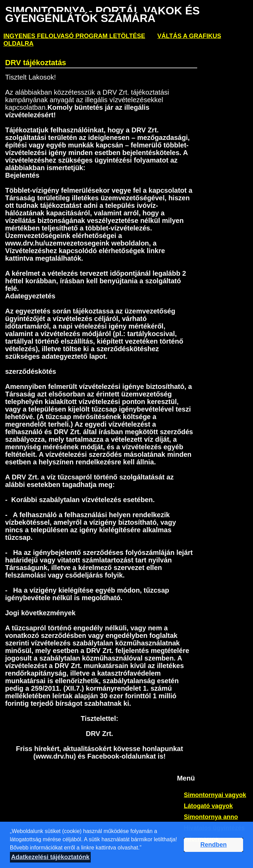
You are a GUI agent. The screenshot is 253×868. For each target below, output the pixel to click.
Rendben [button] (213, 845)
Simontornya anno (211, 817)
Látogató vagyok (208, 806)
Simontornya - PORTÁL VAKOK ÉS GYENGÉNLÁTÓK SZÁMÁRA (102, 14)
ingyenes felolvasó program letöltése (74, 36)
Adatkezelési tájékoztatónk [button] (50, 857)
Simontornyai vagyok (215, 795)
